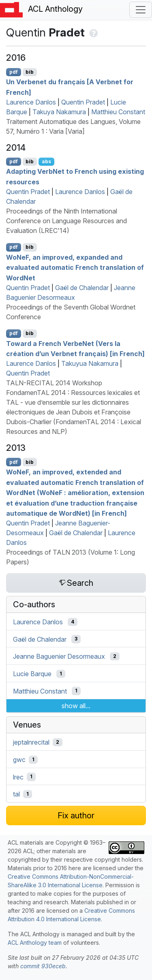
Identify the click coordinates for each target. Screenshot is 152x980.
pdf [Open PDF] (14, 72)
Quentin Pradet (83, 102)
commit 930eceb (43, 966)
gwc (19, 760)
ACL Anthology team (35, 943)
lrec (18, 777)
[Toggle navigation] (141, 10)
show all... (76, 706)
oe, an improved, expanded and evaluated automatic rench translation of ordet (75, 267)
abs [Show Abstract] (46, 161)
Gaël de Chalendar (82, 288)
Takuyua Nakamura (90, 363)
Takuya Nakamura (59, 112)
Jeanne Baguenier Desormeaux (59, 656)
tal (16, 794)
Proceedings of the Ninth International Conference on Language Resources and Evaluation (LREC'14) (66, 221)
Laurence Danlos (31, 102)
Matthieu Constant (118, 112)
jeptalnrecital (31, 742)
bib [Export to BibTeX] (30, 72)
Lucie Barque (32, 674)
